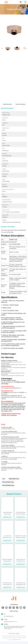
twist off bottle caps (8, 488)
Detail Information (8, 104)
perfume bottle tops (8, 485)
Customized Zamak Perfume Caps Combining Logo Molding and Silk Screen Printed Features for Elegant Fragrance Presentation (7, 516)
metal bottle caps (14, 481)
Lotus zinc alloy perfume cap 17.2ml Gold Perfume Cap (7, 539)
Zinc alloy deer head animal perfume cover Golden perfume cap (21, 586)
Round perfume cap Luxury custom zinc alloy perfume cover (7, 586)
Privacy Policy (12, 636)
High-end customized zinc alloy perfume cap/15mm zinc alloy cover (7, 563)
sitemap (18, 636)
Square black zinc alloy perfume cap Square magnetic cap (21, 539)
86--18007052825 (9, 619)
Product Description (21, 104)
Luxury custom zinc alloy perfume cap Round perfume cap (21, 563)
